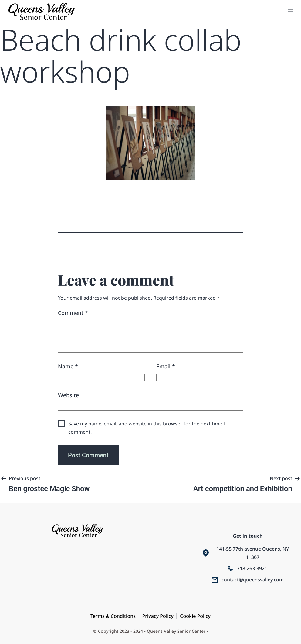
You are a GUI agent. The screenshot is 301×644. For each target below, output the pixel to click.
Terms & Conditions (113, 616)
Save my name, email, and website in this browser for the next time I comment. (147, 428)
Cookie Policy (195, 616)
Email (166, 366)
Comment (73, 313)
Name (68, 366)
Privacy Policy (158, 616)
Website (68, 395)
